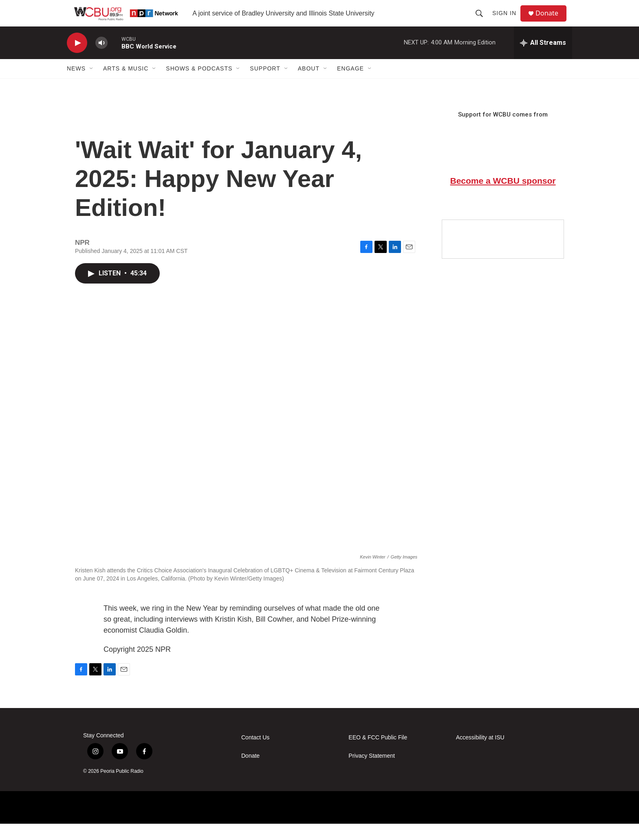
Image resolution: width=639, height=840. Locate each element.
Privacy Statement (372, 772)
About (309, 85)
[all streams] (543, 59)
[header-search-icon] (483, 21)
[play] (77, 59)
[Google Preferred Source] (503, 255)
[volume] (101, 59)
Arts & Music (126, 85)
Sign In (508, 21)
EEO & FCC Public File (378, 754)
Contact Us (255, 754)
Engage (350, 85)
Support (265, 85)
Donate (551, 21)
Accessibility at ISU (480, 754)
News (76, 85)
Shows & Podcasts (199, 85)
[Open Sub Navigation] (92, 85)
